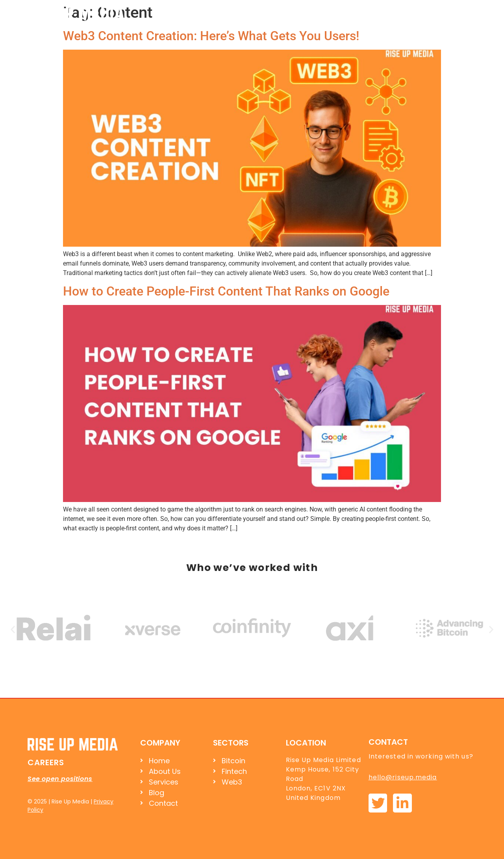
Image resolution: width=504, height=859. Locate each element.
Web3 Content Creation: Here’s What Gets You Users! (211, 36)
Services (382, 13)
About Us (338, 13)
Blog (418, 13)
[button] (13, 629)
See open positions (60, 779)
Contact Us (459, 13)
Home (297, 13)
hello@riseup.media (403, 777)
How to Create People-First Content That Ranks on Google (226, 291)
